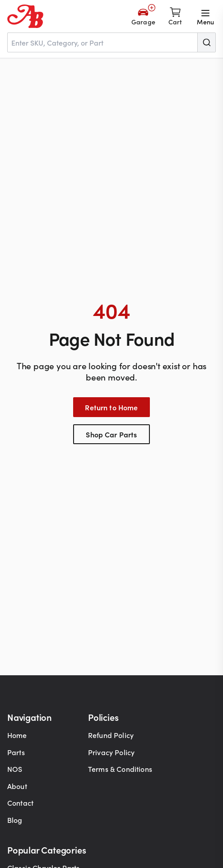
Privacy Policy (111, 752)
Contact (20, 803)
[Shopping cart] (175, 16)
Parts (16, 752)
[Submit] (206, 42)
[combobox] (111, 42)
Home (17, 735)
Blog (15, 820)
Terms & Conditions (120, 769)
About (17, 786)
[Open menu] (205, 16)
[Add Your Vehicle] (143, 16)
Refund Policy (111, 735)
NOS (15, 769)
